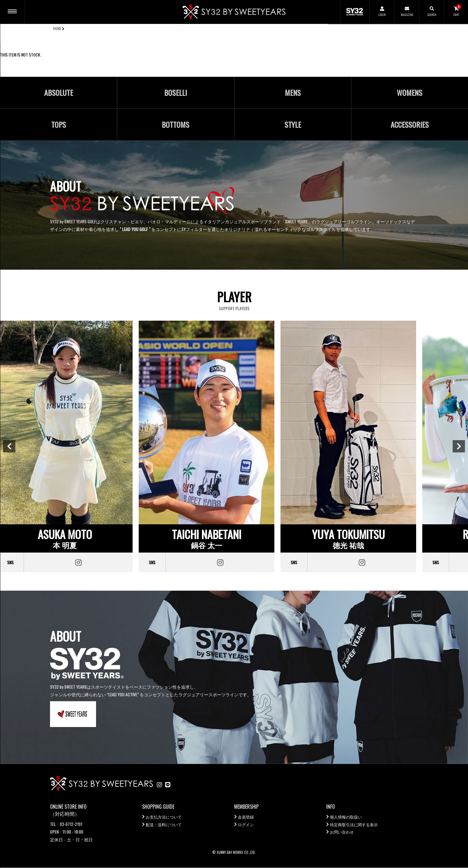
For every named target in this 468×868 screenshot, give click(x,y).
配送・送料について (165, 825)
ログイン (246, 825)
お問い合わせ (343, 833)
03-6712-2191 (71, 824)
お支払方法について (165, 817)
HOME (57, 28)
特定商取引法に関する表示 (356, 825)
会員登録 (246, 817)
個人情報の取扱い (347, 817)
